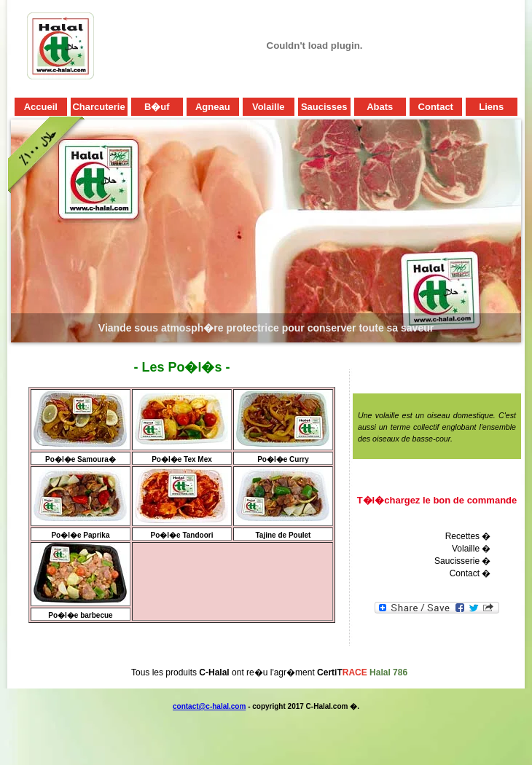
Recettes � (468, 536)
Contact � (470, 573)
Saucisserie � (462, 561)
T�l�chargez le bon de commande (437, 500)
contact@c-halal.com (209, 706)
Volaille (466, 549)
